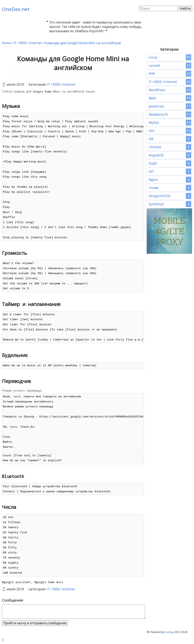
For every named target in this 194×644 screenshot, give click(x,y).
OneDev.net (16, 9)
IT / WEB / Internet (61, 84)
